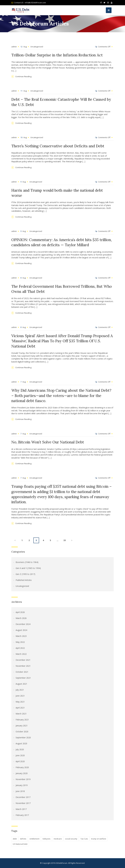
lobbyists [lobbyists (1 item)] (47, 839)
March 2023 (21, 636)
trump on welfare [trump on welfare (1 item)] (99, 839)
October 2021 (22, 672)
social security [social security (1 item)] (71, 839)
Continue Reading (23, 76)
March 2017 (21, 809)
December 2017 (23, 797)
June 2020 (20, 755)
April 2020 (20, 761)
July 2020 (20, 749)
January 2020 (22, 773)
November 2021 (23, 666)
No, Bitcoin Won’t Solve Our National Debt (48, 442)
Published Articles (24, 580)
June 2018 (20, 791)
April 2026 (20, 612)
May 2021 (20, 702)
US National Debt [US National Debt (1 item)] (20, 844)
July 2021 (20, 690)
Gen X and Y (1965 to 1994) (28, 568)
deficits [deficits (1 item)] (23, 839)
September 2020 (23, 737)
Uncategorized (37, 47)
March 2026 (21, 618)
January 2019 (22, 785)
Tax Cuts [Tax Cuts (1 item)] (84, 839)
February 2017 (22, 815)
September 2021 (23, 678)
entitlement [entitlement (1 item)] (34, 839)
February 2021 (22, 720)
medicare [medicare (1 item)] (58, 839)
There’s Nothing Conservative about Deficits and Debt (58, 146)
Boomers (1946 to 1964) (27, 562)
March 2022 (21, 654)
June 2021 (20, 696)
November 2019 (23, 779)
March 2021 (21, 714)
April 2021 (20, 708)
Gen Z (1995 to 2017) (25, 574)
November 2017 (23, 803)
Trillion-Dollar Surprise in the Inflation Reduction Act (57, 55)
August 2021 (21, 684)
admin (14, 47)
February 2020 (22, 767)
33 (65, 540)
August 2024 (21, 630)
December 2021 (23, 660)
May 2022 (20, 642)
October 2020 (22, 732)
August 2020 (21, 743)
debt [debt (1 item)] (15, 839)
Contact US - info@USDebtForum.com (30, 3)
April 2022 (20, 648)
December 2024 (23, 624)
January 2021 (22, 726)
